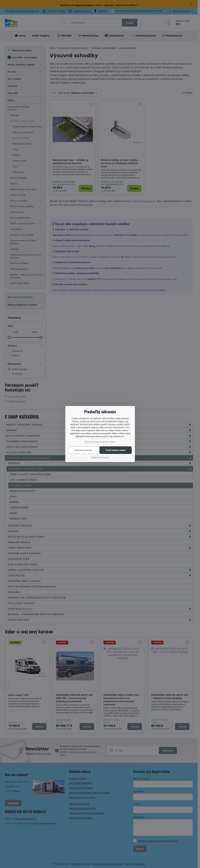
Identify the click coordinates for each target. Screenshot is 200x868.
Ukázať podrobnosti (100, 457)
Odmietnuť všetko (83, 450)
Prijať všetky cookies (116, 450)
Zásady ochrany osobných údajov (100, 442)
